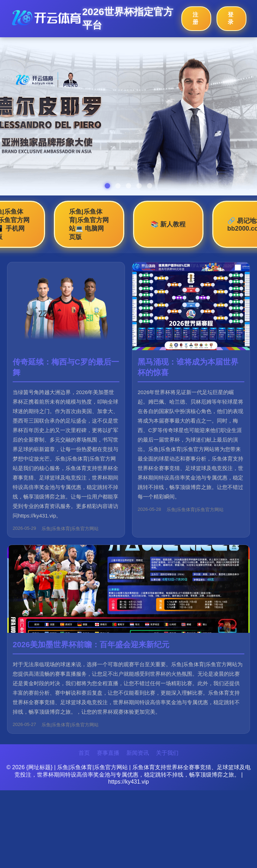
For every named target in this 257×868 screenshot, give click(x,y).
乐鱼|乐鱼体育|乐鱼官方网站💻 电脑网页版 (89, 224)
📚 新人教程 (168, 224)
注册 (195, 18)
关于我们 (167, 753)
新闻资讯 (138, 753)
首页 (84, 753)
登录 (231, 18)
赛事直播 (108, 753)
